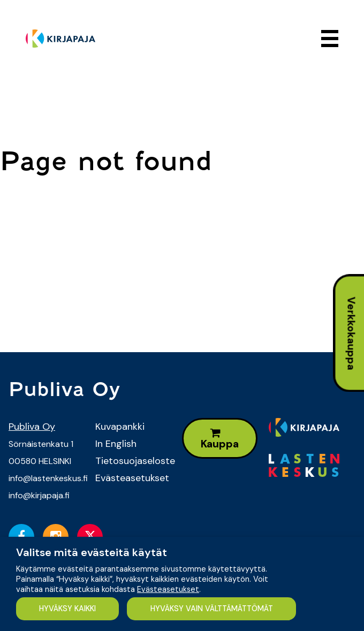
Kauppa (220, 439)
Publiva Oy (32, 427)
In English (116, 444)
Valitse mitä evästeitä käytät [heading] (92, 552)
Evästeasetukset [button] (168, 589)
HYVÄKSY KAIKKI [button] (67, 609)
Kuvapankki (120, 427)
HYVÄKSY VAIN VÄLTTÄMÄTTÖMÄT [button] (212, 609)
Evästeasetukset (131, 478)
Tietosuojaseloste (131, 461)
